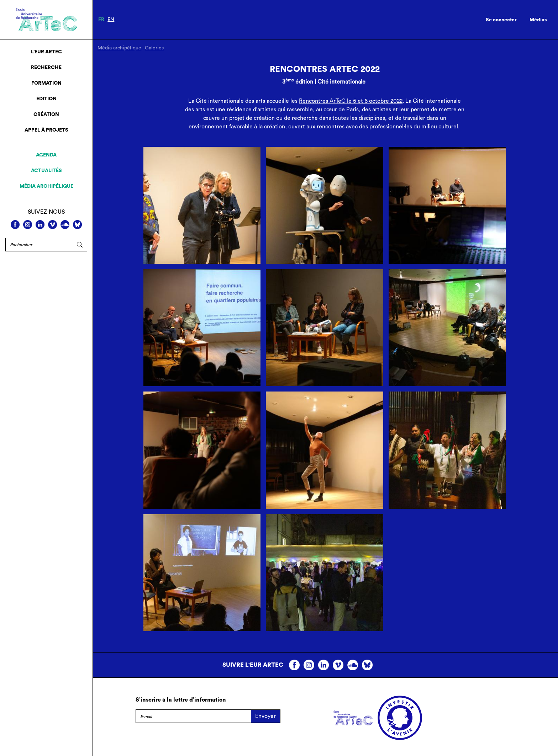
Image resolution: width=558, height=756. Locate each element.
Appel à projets (46, 130)
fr (101, 20)
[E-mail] (193, 716)
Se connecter (501, 20)
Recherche (46, 68)
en (111, 20)
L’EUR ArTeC (46, 52)
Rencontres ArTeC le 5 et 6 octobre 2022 (351, 101)
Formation (46, 83)
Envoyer (265, 716)
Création (46, 115)
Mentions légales (157, 733)
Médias (538, 20)
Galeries (154, 48)
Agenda (46, 155)
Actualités (46, 171)
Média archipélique (46, 186)
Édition (46, 99)
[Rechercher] (39, 245)
